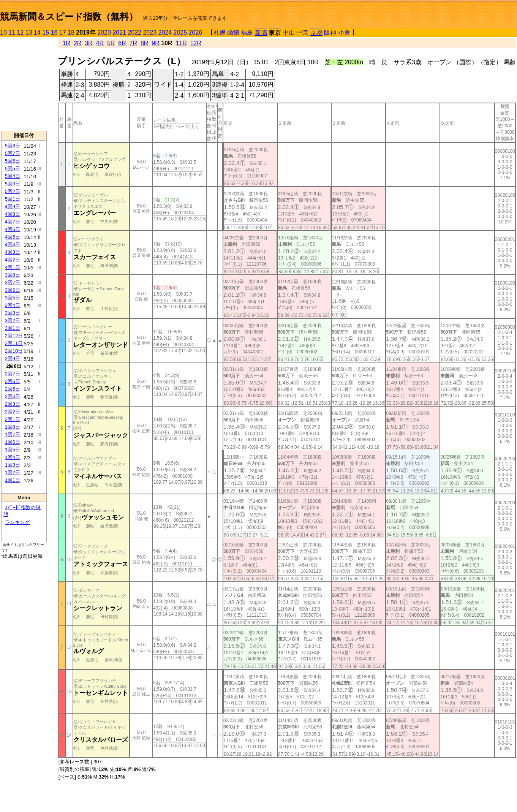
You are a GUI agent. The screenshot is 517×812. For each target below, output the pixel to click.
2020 (104, 32)
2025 (180, 32)
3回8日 (13, 275)
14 (37, 32)
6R (122, 43)
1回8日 (13, 427)
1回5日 (13, 450)
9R (155, 43)
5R (111, 43)
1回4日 (13, 457)
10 (3, 32)
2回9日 (13, 359)
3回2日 (13, 321)
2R (77, 43)
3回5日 (13, 298)
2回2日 (13, 412)
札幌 (220, 32)
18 (71, 32)
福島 (247, 32)
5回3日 (13, 184)
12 (21, 32)
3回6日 (13, 290)
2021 (119, 32)
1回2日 (13, 472)
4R (100, 43)
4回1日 (13, 267)
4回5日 (13, 237)
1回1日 (13, 480)
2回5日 (13, 389)
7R (133, 43)
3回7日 (13, 283)
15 (46, 32)
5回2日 (13, 191)
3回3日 (13, 313)
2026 (196, 32)
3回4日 (13, 305)
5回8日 (13, 146)
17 (63, 32)
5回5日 (13, 169)
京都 (316, 33)
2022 (134, 32)
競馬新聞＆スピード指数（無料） (69, 17)
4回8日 (13, 214)
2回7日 (13, 374)
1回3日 (13, 465)
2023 (150, 32)
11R (181, 43)
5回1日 (13, 199)
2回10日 (14, 351)
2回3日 (13, 404)
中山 (289, 32)
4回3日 (13, 252)
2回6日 (13, 381)
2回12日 (14, 336)
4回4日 (13, 245)
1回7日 (13, 434)
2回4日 (13, 397)
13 (29, 32)
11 (12, 32)
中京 (302, 32)
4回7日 (13, 222)
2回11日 (14, 343)
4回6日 (13, 229)
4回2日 (13, 260)
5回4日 (13, 176)
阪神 (330, 32)
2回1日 (13, 419)
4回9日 (13, 207)
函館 (233, 32)
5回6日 (13, 161)
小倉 (344, 32)
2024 (165, 32)
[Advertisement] (24, 84)
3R (89, 43)
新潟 (261, 33)
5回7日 (13, 153)
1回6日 (13, 442)
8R (144, 43)
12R (196, 43)
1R (66, 43)
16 (54, 32)
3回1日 (13, 328)
